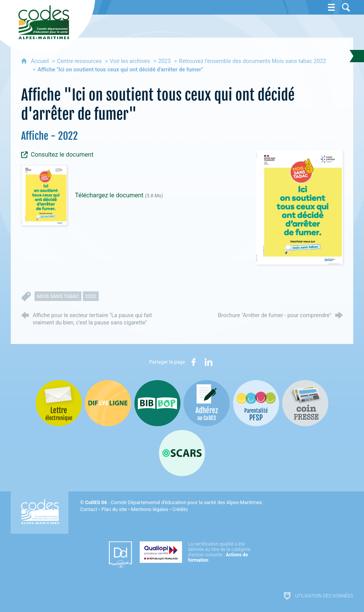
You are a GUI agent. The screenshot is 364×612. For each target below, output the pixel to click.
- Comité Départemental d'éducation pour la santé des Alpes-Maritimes (174, 502)
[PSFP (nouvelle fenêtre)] (256, 403)
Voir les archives (130, 61)
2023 (164, 61)
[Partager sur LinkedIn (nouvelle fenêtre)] (208, 362)
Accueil (41, 61)
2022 (91, 296)
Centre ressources (79, 61)
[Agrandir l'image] (299, 207)
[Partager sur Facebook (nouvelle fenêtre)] (194, 362)
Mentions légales (150, 509)
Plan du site (114, 509)
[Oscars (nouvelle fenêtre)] (182, 453)
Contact (89, 509)
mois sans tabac (58, 296)
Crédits (180, 509)
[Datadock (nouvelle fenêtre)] (120, 555)
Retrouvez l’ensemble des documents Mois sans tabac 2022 (252, 61)
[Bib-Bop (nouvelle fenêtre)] (157, 403)
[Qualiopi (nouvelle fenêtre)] (197, 552)
